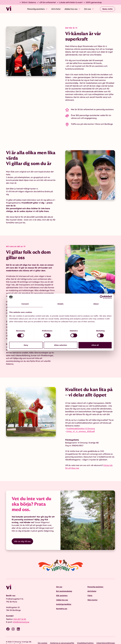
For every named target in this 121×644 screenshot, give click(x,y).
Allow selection (60, 345)
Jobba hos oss (62, 600)
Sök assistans (62, 596)
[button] (37, 9)
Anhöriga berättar (64, 604)
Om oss (59, 587)
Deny (26, 345)
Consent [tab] (25, 304)
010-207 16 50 (20, 619)
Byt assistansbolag (64, 591)
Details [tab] (60, 304)
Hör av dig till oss (22, 541)
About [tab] (96, 304)
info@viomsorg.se (21, 622)
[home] (15, 9)
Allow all (95, 345)
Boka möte (107, 9)
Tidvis (90, 596)
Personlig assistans (95, 587)
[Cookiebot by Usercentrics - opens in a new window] (102, 297)
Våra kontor (92, 600)
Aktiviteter (56, 9)
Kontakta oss (62, 609)
